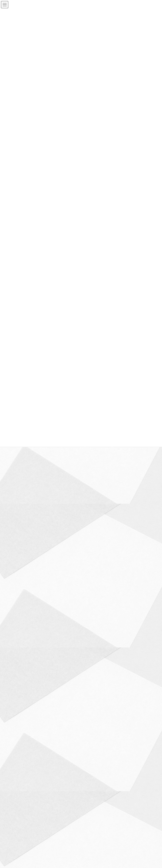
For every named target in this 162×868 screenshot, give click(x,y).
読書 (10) (16, 683)
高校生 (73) (17, 721)
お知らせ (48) (18, 485)
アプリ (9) (16, 478)
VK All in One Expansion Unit (105, 821)
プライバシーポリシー (25, 796)
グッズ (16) (17, 493)
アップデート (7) (20, 470)
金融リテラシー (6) (21, 691)
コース (68, 794)
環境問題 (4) (18, 645)
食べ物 (67, 452)
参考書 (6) (16, 554)
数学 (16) (16, 599)
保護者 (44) (17, 539)
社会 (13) (16, 660)
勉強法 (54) (17, 546)
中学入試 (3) (18, 523)
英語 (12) (16, 668)
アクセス (85, 794)
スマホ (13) (17, 501)
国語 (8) (15, 561)
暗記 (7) (15, 614)
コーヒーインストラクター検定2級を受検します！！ (47, 448)
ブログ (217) (18, 508)
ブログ (53, 452)
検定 (60, 452)
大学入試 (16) (18, 569)
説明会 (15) (17, 675)
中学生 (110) (18, 531)
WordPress (61, 821)
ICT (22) (15, 463)
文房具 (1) (16, 607)
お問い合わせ (105, 794)
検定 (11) (16, 630)
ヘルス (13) (17, 516)
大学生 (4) (16, 577)
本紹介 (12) (17, 622)
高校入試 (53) (18, 713)
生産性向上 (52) (20, 653)
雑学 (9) (15, 698)
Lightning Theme (80, 821)
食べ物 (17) (17, 706)
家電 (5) (15, 584)
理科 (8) (15, 637)
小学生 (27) (17, 592)
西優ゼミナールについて (42, 794)
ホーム (16, 794)
